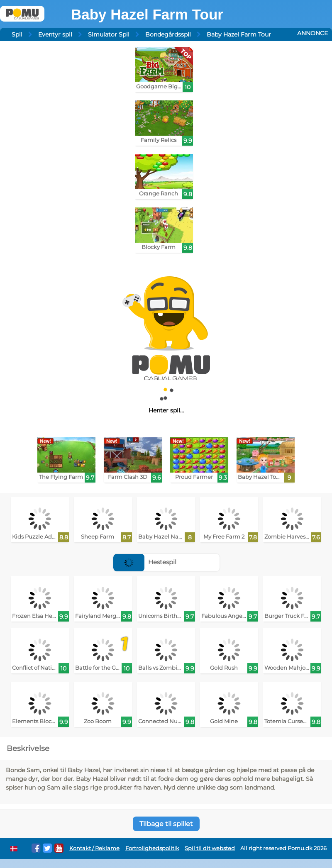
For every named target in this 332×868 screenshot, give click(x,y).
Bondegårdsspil (168, 34)
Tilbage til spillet (166, 824)
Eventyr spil (55, 34)
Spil (17, 34)
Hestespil (145, 562)
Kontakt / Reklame (94, 848)
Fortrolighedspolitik (152, 848)
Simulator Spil (109, 34)
